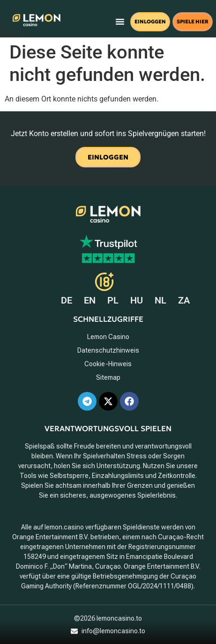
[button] (120, 22)
